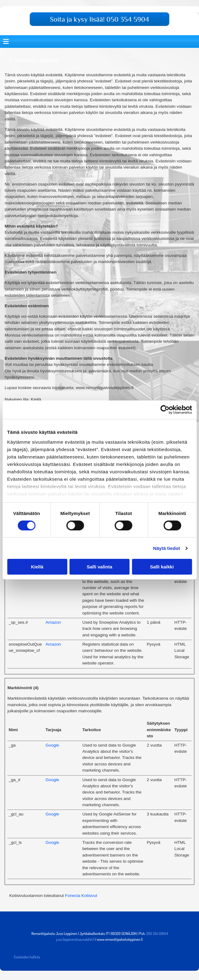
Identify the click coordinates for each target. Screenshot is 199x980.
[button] (99, 19)
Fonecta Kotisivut (81, 896)
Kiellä (37, 567)
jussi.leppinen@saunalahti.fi (75, 939)
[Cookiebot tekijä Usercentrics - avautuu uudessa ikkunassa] (165, 410)
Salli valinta (99, 567)
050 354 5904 (156, 934)
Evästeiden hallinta (27, 957)
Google (52, 745)
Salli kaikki (162, 567)
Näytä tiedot (167, 548)
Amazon (53, 622)
